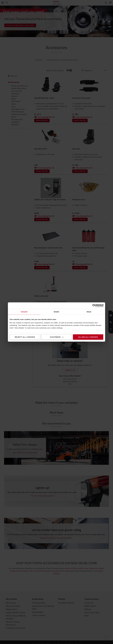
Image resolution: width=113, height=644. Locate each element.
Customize (57, 337)
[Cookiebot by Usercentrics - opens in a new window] (94, 306)
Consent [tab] (24, 312)
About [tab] (89, 312)
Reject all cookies (25, 337)
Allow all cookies (88, 337)
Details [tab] (56, 312)
